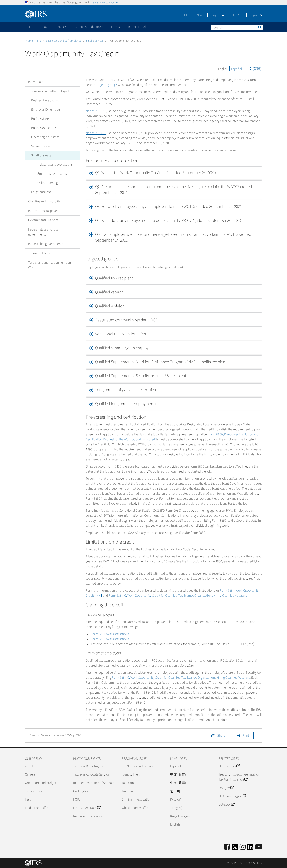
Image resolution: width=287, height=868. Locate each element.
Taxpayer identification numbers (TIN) (50, 265)
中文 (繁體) (253, 69)
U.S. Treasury (229, 766)
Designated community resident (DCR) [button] (127, 320)
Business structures (44, 128)
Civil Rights (81, 791)
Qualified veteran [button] (109, 292)
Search (260, 27)
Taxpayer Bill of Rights (88, 766)
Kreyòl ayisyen (180, 816)
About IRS (32, 766)
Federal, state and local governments (44, 232)
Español (237, 69)
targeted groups (107, 85)
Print (246, 736)
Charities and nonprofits (44, 201)
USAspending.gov (232, 796)
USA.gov (226, 788)
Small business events (52, 174)
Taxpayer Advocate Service (91, 774)
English (218, 15)
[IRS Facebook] (227, 847)
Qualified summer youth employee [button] (124, 348)
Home (29, 41)
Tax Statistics (34, 791)
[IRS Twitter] (235, 848)
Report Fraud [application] (137, 27)
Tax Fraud (128, 791)
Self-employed (41, 146)
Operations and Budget (41, 783)
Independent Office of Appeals (94, 783)
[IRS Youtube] (259, 847)
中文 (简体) (178, 774)
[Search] (237, 27)
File (39, 41)
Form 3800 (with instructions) (110, 639)
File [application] (32, 27)
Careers (30, 774)
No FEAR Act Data (87, 808)
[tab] (174, 173)
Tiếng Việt (177, 808)
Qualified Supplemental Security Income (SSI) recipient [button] (141, 376)
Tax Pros (237, 15)
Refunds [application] (61, 27)
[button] (174, 173)
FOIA (76, 799)
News (200, 15)
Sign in (257, 15)
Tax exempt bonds (40, 253)
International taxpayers (44, 211)
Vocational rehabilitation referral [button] (122, 334)
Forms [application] (115, 27)
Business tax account (45, 100)
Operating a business (45, 137)
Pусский (176, 799)
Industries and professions (55, 165)
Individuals (35, 82)
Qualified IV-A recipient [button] (114, 278)
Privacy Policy (233, 863)
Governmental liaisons (43, 220)
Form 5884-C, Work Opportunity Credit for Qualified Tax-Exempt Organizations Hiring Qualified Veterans (178, 596)
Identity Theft (131, 774)
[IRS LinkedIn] (250, 848)
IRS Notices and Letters (137, 766)
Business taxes (41, 119)
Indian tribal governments (45, 244)
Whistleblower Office (136, 808)
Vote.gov (227, 804)
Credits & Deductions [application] (89, 27)
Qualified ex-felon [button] (110, 306)
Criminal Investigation (137, 799)
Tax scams (128, 783)
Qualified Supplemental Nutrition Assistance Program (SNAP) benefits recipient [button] (161, 362)
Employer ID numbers (46, 110)
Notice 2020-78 (96, 133)
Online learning (48, 183)
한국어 (175, 791)
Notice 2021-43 (96, 111)
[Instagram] (243, 847)
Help (186, 15)
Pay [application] (45, 27)
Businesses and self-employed (64, 41)
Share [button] (221, 736)
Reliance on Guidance (88, 816)
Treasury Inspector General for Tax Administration (239, 777)
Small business (95, 41)
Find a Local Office (37, 808)
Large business (41, 192)
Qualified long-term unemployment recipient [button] (133, 404)
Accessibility (254, 863)
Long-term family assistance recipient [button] (126, 390)
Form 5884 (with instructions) (110, 634)
